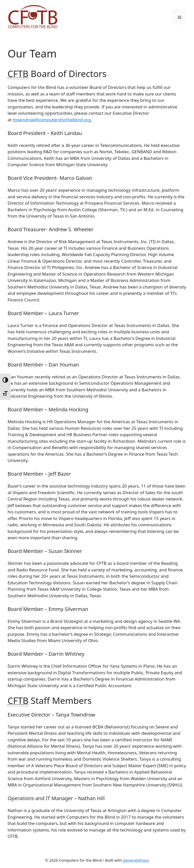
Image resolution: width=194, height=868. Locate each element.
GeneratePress (136, 860)
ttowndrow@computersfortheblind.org (52, 120)
